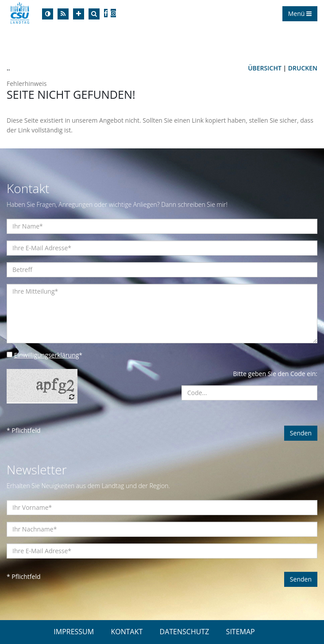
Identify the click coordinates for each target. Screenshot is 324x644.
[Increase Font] (79, 14)
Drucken (303, 68)
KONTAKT (127, 632)
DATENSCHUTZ (185, 632)
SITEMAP (241, 632)
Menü (300, 14)
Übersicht (265, 68)
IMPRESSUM (74, 632)
